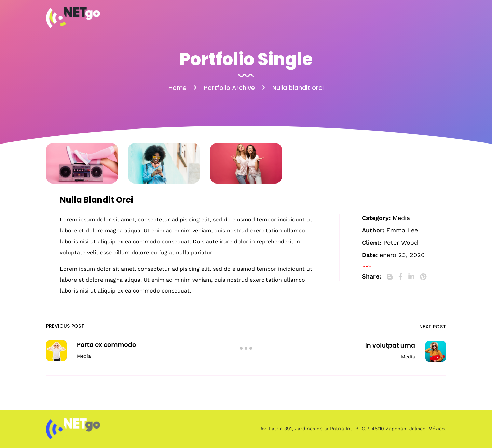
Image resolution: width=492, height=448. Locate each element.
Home (177, 88)
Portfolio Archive (229, 88)
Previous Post (65, 326)
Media (401, 218)
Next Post (433, 327)
